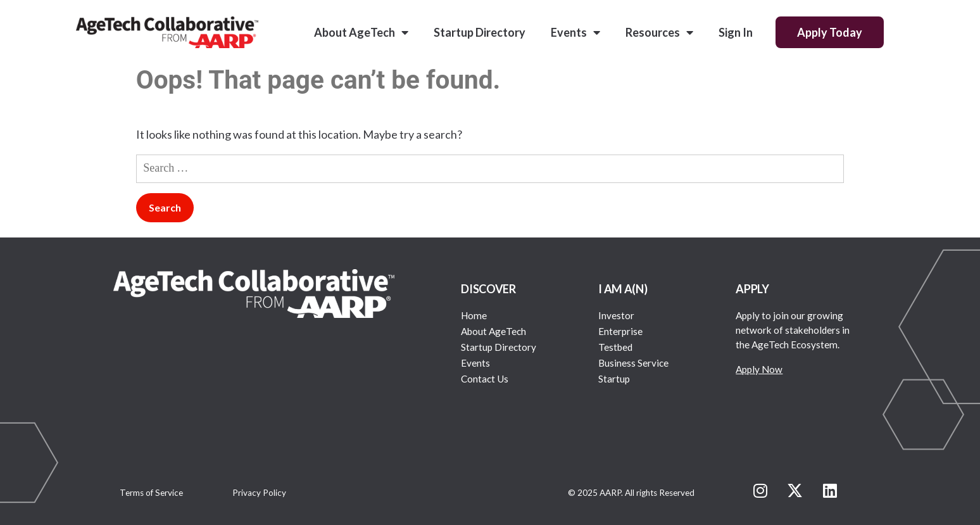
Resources (659, 32)
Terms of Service (151, 493)
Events (575, 32)
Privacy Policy (259, 493)
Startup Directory (480, 32)
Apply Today (830, 32)
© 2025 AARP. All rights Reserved (631, 493)
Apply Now (759, 369)
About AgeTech (361, 32)
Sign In (736, 32)
